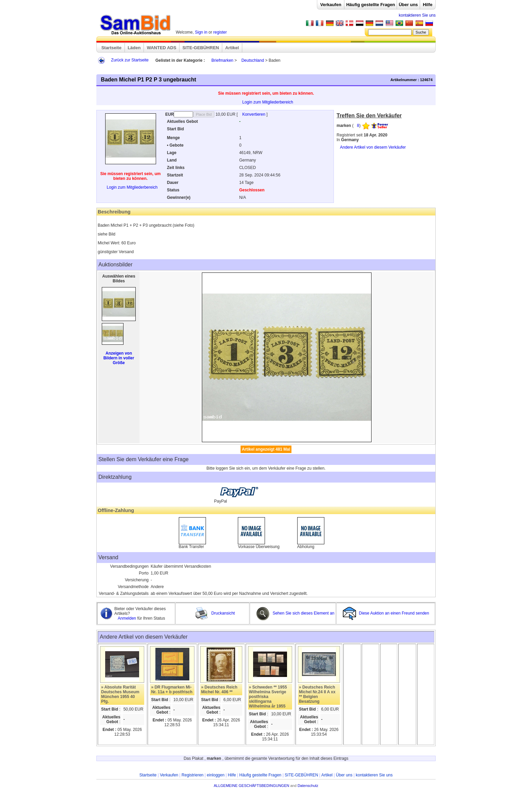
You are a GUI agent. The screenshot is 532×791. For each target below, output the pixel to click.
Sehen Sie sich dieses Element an (295, 613)
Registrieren (193, 775)
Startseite (111, 48)
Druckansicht (215, 613)
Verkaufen (331, 5)
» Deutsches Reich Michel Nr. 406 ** (219, 690)
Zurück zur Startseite (130, 60)
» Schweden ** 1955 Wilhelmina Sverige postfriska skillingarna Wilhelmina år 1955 (268, 697)
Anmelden (127, 618)
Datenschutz (308, 786)
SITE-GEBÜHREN (201, 48)
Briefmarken (222, 60)
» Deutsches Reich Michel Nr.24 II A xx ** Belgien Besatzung (317, 694)
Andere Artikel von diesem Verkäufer (373, 147)
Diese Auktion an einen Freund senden (386, 613)
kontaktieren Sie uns (417, 15)
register (220, 32)
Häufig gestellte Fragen (370, 5)
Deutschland (253, 60)
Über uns (408, 5)
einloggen (216, 775)
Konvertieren (254, 114)
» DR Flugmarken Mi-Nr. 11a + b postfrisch (172, 690)
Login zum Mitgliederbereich (268, 102)
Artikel (232, 48)
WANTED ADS (162, 48)
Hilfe (427, 5)
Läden (134, 48)
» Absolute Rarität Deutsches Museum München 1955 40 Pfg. (120, 694)
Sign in (201, 32)
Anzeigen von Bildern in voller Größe (119, 358)
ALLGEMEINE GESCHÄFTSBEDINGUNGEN (252, 786)
